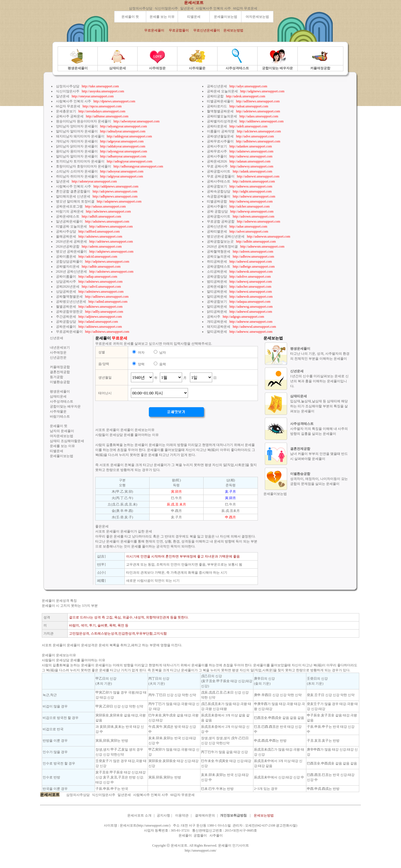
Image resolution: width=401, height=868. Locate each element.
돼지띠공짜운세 (219, 327)
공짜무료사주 (217, 151)
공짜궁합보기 (217, 186)
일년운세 (187, 8)
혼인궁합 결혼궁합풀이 (73, 191)
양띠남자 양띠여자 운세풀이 (77, 126)
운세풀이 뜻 (130, 17)
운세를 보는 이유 (162, 17)
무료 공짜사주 (217, 166)
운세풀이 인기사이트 (233, 845)
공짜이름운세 (66, 257)
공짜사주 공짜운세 (70, 116)
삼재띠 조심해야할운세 (67, 441)
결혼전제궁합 (60, 372)
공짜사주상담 (66, 231)
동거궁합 (57, 377)
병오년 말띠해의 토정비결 (75, 201)
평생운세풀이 (60, 391)
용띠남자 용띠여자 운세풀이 (77, 151)
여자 (141, 352)
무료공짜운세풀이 (69, 332)
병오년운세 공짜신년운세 (226, 236)
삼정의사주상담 (141, 8)
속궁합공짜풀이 (219, 196)
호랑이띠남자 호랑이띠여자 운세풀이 (84, 166)
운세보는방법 (233, 30)
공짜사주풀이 (217, 156)
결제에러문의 (205, 815)
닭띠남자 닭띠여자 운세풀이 (77, 146)
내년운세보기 (60, 347)
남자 (163, 352)
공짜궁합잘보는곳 (220, 241)
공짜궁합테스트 (219, 267)
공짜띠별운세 (217, 231)
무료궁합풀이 (179, 30)
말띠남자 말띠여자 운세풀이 (77, 131)
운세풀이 (185, 835)
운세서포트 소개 (139, 815)
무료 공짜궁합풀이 (221, 176)
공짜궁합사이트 (219, 171)
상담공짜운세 (66, 292)
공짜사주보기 (217, 146)
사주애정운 (58, 352)
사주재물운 (58, 411)
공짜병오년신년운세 (71, 302)
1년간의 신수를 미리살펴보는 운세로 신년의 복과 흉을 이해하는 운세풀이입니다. (319, 381)
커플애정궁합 (60, 367)
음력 (163, 364)
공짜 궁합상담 (217, 211)
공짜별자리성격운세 (222, 121)
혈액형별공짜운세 (220, 111)
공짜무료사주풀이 (220, 141)
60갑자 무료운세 (245, 8)
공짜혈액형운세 (219, 251)
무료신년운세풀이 (207, 30)
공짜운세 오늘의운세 (222, 91)
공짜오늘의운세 (219, 257)
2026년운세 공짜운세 (71, 241)
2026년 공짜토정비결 (222, 246)
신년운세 (57, 338)
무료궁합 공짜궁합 (221, 221)
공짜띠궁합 (215, 96)
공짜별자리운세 (68, 267)
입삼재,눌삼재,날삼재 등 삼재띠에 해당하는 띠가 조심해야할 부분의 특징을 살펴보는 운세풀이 (319, 406)
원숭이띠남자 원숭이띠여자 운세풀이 (84, 121)
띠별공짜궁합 (217, 201)
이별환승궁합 (60, 382)
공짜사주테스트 (219, 181)
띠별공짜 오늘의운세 (71, 226)
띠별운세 (194, 17)
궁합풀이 (200, 835)
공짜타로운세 (217, 126)
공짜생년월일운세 (220, 136)
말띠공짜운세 (217, 292)
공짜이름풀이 (66, 277)
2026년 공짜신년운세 (71, 272)
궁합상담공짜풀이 (69, 262)
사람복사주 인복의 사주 (213, 8)
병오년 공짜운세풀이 (71, 251)
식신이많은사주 (166, 8)
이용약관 (182, 815)
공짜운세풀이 (66, 327)
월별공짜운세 (66, 307)
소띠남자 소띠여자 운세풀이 (77, 171)
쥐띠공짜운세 (217, 262)
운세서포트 (194, 3)
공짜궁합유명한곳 (69, 312)
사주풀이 (216, 835)
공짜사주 (214, 317)
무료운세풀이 (154, 30)
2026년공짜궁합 (68, 246)
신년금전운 (58, 357)
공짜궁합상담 (66, 322)
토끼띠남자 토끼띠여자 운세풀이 (80, 161)
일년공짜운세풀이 (69, 221)
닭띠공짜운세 (217, 312)
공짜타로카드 (217, 106)
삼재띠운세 (58, 396)
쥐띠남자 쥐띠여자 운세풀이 (77, 176)
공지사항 (163, 815)
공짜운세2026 (217, 161)
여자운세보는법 (257, 17)
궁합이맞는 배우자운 (65, 406)
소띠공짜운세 (217, 272)
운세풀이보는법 (226, 17)
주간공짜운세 (66, 317)
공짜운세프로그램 (69, 206)
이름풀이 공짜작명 (221, 131)
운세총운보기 (66, 111)
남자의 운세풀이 (62, 431)
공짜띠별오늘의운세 (222, 116)
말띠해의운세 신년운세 (73, 196)
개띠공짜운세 (217, 322)
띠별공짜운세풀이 (220, 101)
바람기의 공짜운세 (70, 211)
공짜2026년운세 (68, 287)
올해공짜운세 (66, 236)
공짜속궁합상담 (219, 191)
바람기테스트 (60, 416)
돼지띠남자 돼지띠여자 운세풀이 (80, 136)
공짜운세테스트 (68, 216)
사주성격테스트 (62, 401)
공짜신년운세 (217, 86)
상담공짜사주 (66, 282)
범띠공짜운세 (217, 282)
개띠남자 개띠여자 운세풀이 (77, 141)
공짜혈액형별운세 (69, 297)
